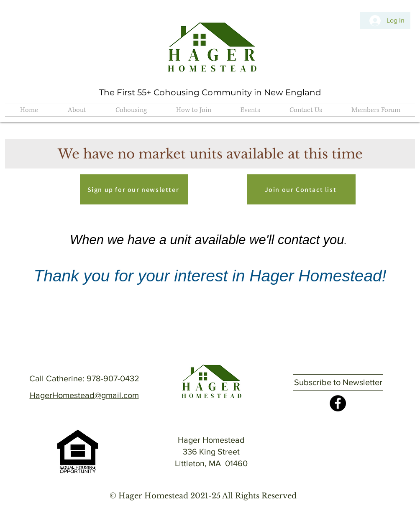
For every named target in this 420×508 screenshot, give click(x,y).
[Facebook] (338, 403)
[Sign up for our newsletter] (134, 189)
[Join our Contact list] (301, 189)
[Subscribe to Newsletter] (338, 382)
